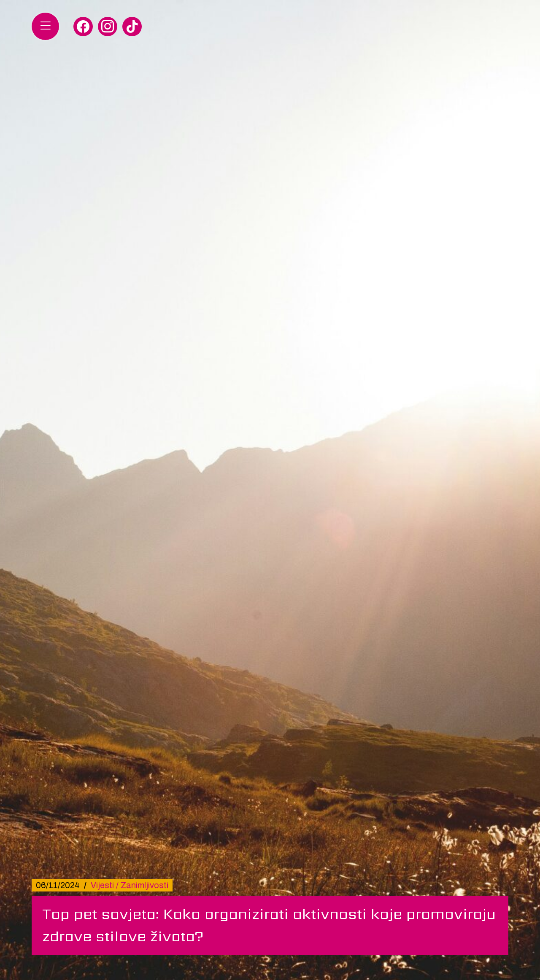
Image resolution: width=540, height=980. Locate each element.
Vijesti (102, 885)
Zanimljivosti (144, 885)
